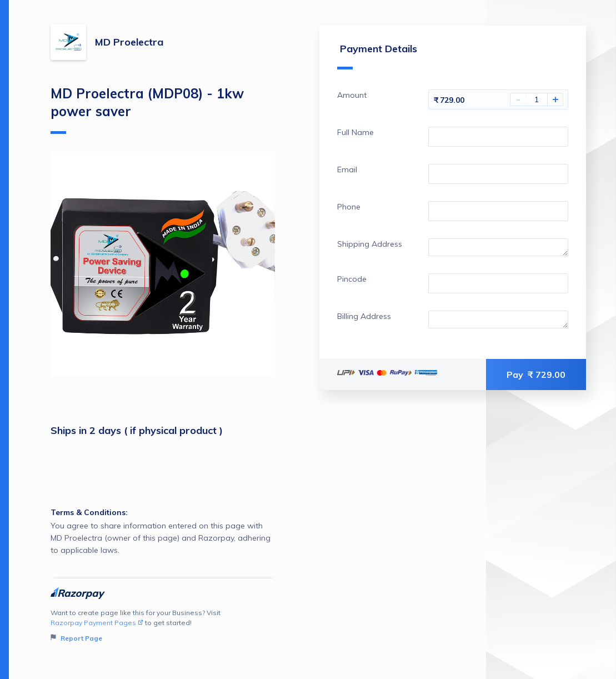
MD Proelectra (129, 42)
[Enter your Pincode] (498, 283)
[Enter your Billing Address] (498, 319)
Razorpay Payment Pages (97, 623)
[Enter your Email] (498, 174)
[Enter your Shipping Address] (498, 247)
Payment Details (377, 56)
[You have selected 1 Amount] (537, 99)
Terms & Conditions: (89, 512)
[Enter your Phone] (498, 211)
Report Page (76, 638)
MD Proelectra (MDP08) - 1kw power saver (147, 109)
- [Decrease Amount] (518, 99)
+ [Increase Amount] (555, 99)
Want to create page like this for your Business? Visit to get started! (163, 626)
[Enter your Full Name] (498, 137)
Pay (536, 375)
